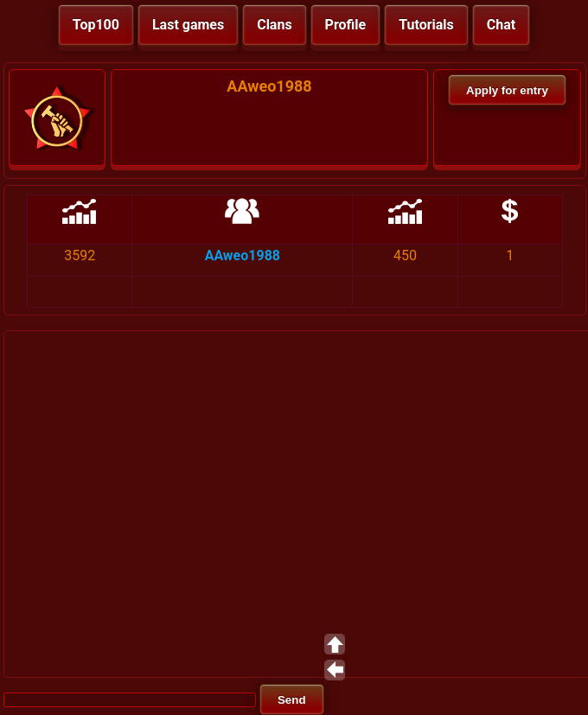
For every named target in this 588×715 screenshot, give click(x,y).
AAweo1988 (243, 255)
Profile (346, 25)
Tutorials (426, 25)
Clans (274, 25)
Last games (188, 25)
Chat (501, 25)
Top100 (96, 25)
